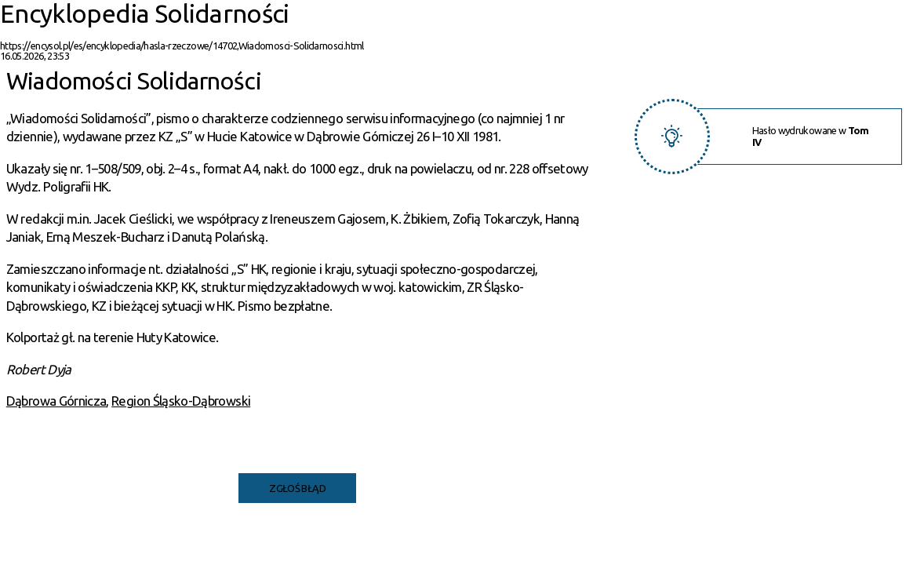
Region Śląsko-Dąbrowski (181, 401)
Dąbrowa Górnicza (56, 401)
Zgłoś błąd (297, 488)
